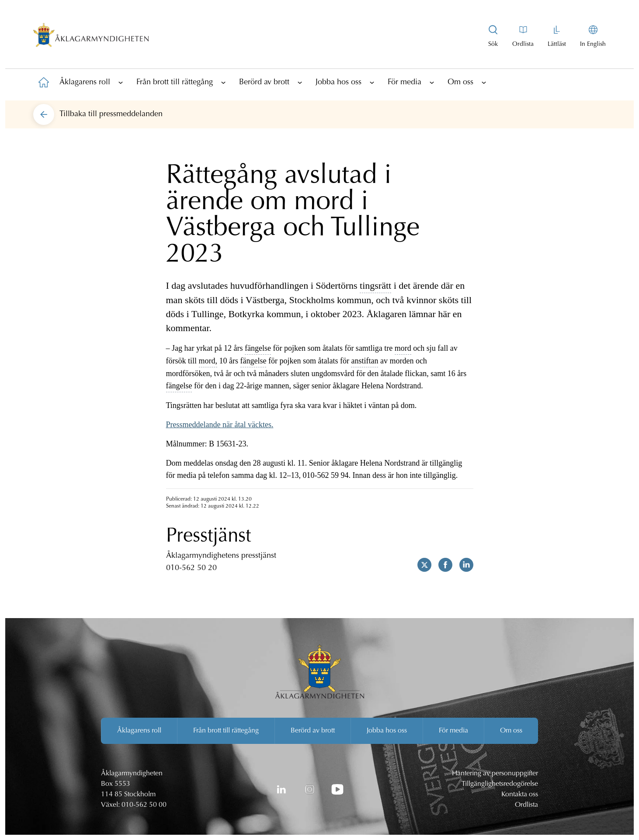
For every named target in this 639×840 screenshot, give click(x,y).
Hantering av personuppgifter (495, 774)
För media (405, 83)
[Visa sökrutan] (493, 37)
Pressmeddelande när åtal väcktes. (220, 425)
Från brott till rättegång (175, 83)
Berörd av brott (264, 83)
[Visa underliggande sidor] (121, 82)
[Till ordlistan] (523, 37)
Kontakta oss (520, 795)
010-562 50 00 (144, 805)
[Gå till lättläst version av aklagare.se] (557, 37)
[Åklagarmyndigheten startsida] (91, 37)
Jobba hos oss (339, 83)
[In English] (593, 37)
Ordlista (526, 805)
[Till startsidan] (44, 82)
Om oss (460, 83)
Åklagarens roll (85, 83)
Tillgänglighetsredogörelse (500, 784)
